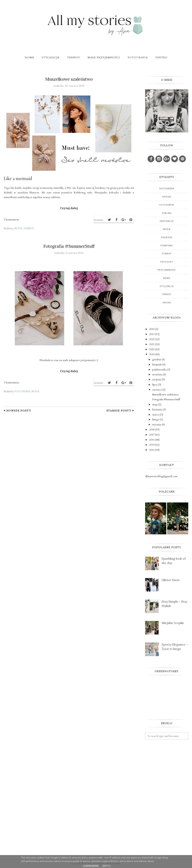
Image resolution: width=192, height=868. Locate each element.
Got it (107, 866)
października (159, 370)
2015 (152, 445)
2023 (152, 334)
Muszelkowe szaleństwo (69, 79)
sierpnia (157, 380)
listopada (157, 365)
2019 (152, 354)
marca (156, 415)
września (157, 374)
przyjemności (167, 270)
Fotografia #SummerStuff (69, 246)
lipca (155, 385)
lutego (156, 419)
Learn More (91, 866)
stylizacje (167, 286)
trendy (29, 228)
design (167, 197)
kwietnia (157, 410)
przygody (167, 262)
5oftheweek (167, 189)
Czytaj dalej (69, 208)
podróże (167, 238)
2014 (152, 450)
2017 (152, 435)
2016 (152, 440)
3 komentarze (11, 220)
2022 (152, 339)
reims (167, 278)
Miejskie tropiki (173, 623)
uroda (167, 303)
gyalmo (167, 213)
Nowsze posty (19, 411)
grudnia (157, 359)
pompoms (167, 246)
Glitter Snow (171, 580)
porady (167, 254)
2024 (152, 329)
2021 (152, 344)
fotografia (22, 391)
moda (18, 228)
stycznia (157, 425)
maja (155, 404)
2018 (152, 430)
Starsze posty (119, 411)
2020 (152, 349)
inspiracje (167, 221)
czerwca (157, 390)
